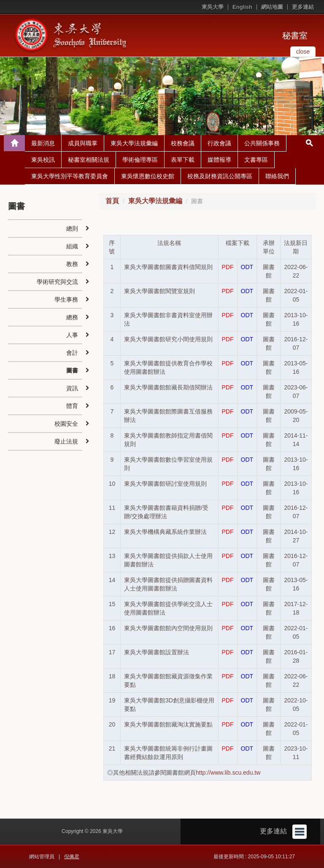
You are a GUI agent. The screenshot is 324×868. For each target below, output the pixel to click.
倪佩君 (72, 857)
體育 (72, 406)
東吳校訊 (43, 160)
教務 (72, 264)
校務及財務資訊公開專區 (220, 176)
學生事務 (66, 299)
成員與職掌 (83, 143)
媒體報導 (219, 160)
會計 (72, 353)
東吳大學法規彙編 (134, 143)
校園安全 (66, 424)
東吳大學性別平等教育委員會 (70, 176)
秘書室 (295, 35)
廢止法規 (66, 441)
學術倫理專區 (140, 160)
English (242, 7)
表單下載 (183, 160)
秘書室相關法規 (89, 160)
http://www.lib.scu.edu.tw (228, 773)
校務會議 (183, 143)
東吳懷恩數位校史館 (148, 176)
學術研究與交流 (57, 282)
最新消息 (43, 143)
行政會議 (219, 143)
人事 (72, 335)
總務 (72, 317)
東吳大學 (213, 7)
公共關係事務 (262, 143)
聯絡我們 (277, 176)
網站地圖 (272, 7)
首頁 (112, 201)
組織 (72, 246)
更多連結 (303, 7)
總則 (72, 229)
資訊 (72, 388)
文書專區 (256, 160)
